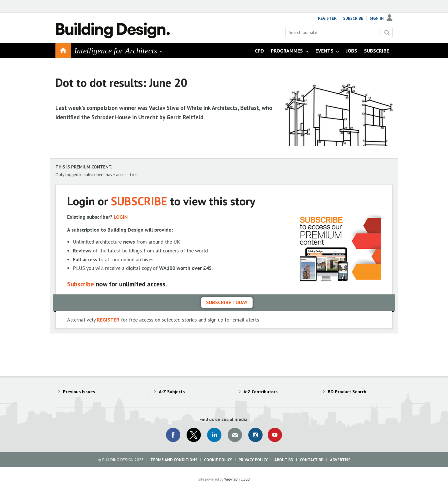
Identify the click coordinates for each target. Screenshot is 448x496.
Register (327, 18)
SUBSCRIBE (139, 201)
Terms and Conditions (174, 460)
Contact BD (312, 460)
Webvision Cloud (237, 479)
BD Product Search (347, 391)
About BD (284, 460)
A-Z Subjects (172, 391)
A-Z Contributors (261, 391)
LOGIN (121, 217)
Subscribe (353, 18)
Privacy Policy (253, 460)
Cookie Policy (218, 460)
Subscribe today (227, 302)
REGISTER (108, 320)
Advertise (340, 460)
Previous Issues (79, 391)
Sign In (377, 18)
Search (387, 33)
